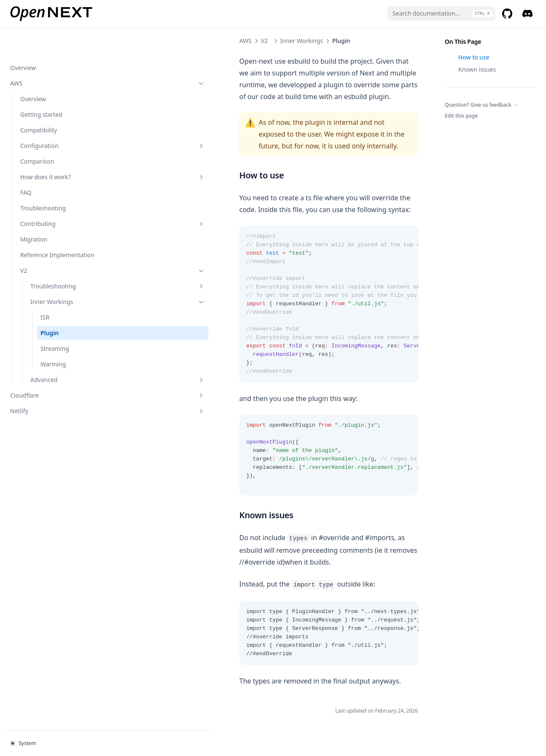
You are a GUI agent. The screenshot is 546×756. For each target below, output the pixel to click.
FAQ (26, 165)
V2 (57, 252)
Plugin (50, 315)
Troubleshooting (43, 181)
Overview (23, 41)
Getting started (41, 87)
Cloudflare (52, 377)
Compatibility (39, 103)
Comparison (37, 134)
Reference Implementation (43, 232)
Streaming (55, 330)
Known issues (477, 69)
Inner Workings (62, 284)
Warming (53, 346)
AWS (52, 56)
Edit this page (461, 116)
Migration (34, 212)
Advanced (62, 362)
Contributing (57, 197)
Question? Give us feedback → (481, 105)
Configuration (57, 119)
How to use (474, 57)
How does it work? (57, 150)
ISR (45, 299)
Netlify (52, 393)
